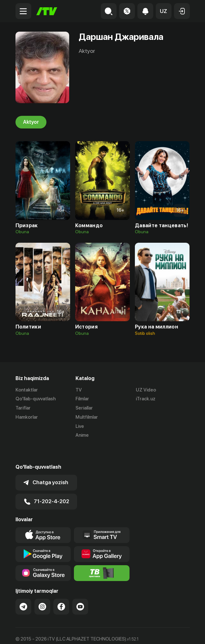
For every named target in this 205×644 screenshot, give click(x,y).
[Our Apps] (102, 518)
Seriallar (84, 408)
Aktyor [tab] (31, 122)
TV (79, 390)
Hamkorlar (27, 417)
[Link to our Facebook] (61, 589)
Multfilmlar (87, 417)
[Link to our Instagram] (42, 589)
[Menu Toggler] (23, 11)
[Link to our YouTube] (80, 589)
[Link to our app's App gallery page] (102, 537)
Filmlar (82, 399)
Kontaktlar (27, 390)
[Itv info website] (102, 556)
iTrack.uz (146, 399)
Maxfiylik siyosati (76, 632)
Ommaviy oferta (33, 632)
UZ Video (146, 390)
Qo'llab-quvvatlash (36, 399)
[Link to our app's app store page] (43, 518)
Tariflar (23, 408)
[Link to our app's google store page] (43, 537)
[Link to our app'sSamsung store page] (43, 556)
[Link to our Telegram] (23, 589)
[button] (164, 11)
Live (80, 426)
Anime (82, 435)
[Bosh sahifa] (47, 11)
